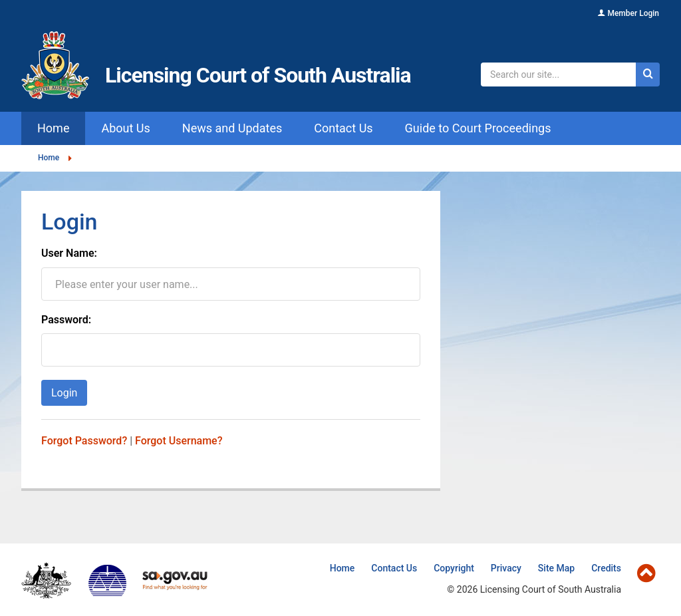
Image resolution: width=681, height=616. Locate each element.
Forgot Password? (84, 441)
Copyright (454, 568)
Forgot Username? (179, 441)
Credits (606, 568)
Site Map (556, 568)
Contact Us (394, 568)
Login (64, 393)
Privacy (506, 568)
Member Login (633, 13)
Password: (66, 320)
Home (49, 158)
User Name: (69, 253)
